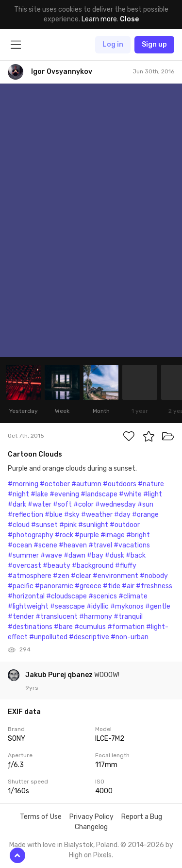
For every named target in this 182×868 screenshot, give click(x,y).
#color (83, 504)
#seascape (67, 606)
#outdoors (120, 484)
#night (18, 494)
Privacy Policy (91, 817)
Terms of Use (41, 817)
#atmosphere (30, 576)
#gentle (158, 606)
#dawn (74, 555)
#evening (64, 494)
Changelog (91, 827)
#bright (138, 535)
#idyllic (98, 606)
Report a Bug (142, 817)
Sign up (154, 44)
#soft (62, 504)
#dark (17, 504)
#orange (145, 515)
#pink (68, 525)
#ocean (20, 545)
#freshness (154, 586)
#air (128, 586)
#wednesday (116, 504)
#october (55, 484)
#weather (97, 515)
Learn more (99, 19)
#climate (133, 596)
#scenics (103, 596)
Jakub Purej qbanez (60, 675)
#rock (64, 535)
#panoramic (54, 586)
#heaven (73, 545)
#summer (23, 555)
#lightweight (28, 606)
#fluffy (126, 566)
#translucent (57, 617)
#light (153, 494)
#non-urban (130, 637)
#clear (81, 576)
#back (136, 555)
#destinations (30, 627)
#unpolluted (48, 637)
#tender (21, 617)
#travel (100, 545)
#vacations (132, 545)
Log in (113, 44)
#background (93, 566)
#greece (88, 586)
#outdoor (125, 525)
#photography (31, 535)
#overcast (25, 566)
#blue (54, 515)
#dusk (115, 555)
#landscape (99, 494)
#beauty (57, 566)
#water (40, 504)
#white (130, 494)
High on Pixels (90, 855)
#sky (72, 515)
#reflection (25, 515)
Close (129, 19)
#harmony (96, 617)
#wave (51, 555)
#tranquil (128, 617)
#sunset (44, 525)
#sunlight (93, 525)
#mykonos (127, 606)
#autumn (86, 484)
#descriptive (89, 637)
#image (113, 535)
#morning (23, 484)
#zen (61, 576)
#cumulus (90, 627)
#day (122, 515)
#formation (126, 627)
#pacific (21, 586)
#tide (112, 586)
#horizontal (26, 596)
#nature (151, 484)
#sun (145, 504)
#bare (63, 627)
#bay (95, 555)
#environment (116, 576)
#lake (39, 494)
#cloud (19, 525)
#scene (45, 545)
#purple (87, 535)
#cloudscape (66, 596)
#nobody (154, 576)
